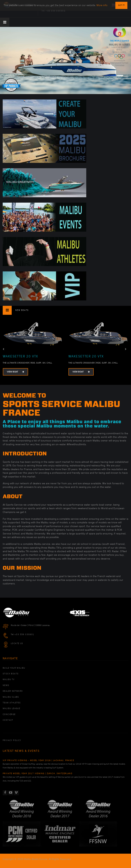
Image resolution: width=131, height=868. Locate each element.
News (6, 685)
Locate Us (17, 644)
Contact (8, 720)
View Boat (15, 372)
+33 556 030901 (24, 635)
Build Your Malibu (14, 668)
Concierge (9, 714)
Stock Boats (11, 674)
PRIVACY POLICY (12, 740)
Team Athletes (12, 703)
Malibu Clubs (11, 697)
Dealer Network (13, 691)
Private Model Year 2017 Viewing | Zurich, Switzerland (37, 774)
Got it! (121, 5)
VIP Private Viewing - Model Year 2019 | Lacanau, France (38, 761)
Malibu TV (9, 680)
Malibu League (11, 709)
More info (102, 5)
